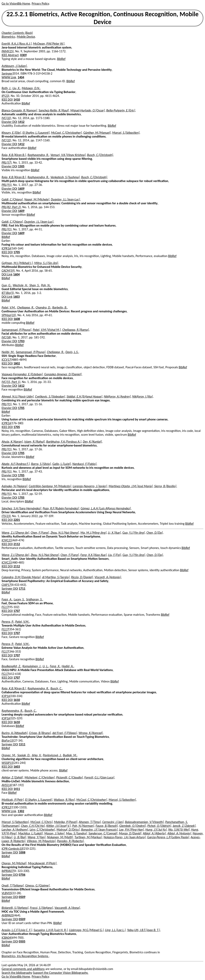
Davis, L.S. (72, 352)
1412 (21, 122)
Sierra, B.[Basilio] (165, 486)
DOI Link (7, 274)
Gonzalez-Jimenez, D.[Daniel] (63, 374)
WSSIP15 (7, 763)
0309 (23, 55)
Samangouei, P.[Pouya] (16, 330)
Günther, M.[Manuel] (97, 133)
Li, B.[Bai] (20, 837)
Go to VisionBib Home (16, 4)
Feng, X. (55, 666)
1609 (21, 189)
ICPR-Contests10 (12, 849)
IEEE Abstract (10, 55)
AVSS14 (6, 785)
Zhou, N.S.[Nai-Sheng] (65, 533)
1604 (16, 274)
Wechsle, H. (20, 285)
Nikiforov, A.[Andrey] (117, 396)
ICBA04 (6, 938)
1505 (21, 166)
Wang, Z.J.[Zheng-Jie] (15, 533)
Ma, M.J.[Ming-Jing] (93, 533)
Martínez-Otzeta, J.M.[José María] (131, 486)
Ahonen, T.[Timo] (90, 822)
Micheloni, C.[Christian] (40, 777)
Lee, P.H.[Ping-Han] (132, 830)
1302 (21, 811)
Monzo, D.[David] (130, 833)
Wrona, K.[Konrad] (91, 733)
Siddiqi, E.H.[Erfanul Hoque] (84, 396)
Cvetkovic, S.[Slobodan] (50, 396)
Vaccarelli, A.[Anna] (67, 908)
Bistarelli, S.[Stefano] (15, 908)
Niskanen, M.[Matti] (60, 837)
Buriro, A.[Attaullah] (15, 733)
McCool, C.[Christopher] (66, 133)
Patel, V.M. (9, 307)
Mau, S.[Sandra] (76, 833)
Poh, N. (46, 285)
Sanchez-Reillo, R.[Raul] (54, 110)
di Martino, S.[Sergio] (56, 577)
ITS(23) (6, 516)
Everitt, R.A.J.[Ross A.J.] (17, 44)
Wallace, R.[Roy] (64, 800)
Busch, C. (56, 688)
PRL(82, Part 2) (11, 207)
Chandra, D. (43, 307)
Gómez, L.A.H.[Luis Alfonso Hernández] (106, 508)
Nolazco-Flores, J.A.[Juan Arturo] (125, 837)
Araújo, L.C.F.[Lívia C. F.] (17, 930)
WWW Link (9, 77)
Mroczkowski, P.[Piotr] (42, 863)
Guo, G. (6, 285)
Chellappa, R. (26, 307)
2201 (17, 520)
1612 (21, 386)
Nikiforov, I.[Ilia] (142, 396)
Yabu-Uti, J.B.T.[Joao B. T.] (144, 930)
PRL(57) (7, 162)
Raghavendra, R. (38, 155)
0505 (22, 941)
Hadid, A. (68, 666)
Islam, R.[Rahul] (34, 442)
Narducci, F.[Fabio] (84, 464)
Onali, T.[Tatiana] (13, 885)
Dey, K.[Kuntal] (92, 442)
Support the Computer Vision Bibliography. (61, 973)
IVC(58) (6, 337)
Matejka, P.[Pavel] (66, 822)
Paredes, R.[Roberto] (70, 841)
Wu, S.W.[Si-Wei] (179, 830)
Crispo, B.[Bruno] (40, 733)
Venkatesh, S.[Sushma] (65, 177)
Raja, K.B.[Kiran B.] (14, 155)
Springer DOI (10, 589)
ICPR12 (6, 807)
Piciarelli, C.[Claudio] (70, 777)
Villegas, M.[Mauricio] (41, 841)
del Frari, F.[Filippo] (65, 733)
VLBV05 (7, 893)
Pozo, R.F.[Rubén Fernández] (61, 508)
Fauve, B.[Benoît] (107, 826)
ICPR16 (6, 248)
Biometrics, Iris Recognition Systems (25, 956)
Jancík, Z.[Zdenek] (184, 826)
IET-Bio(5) (8, 293)
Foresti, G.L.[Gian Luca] (99, 777)
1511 (22, 744)
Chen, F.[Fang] (40, 533)
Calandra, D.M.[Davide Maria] (21, 577)
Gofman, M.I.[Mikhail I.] (17, 263)
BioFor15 (7, 741)
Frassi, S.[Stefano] (42, 908)
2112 (17, 544)
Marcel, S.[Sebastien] (122, 800)
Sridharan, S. (34, 599)
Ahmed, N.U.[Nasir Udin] (18, 396)
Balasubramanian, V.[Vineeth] (144, 822)
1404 (21, 77)
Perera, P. (8, 622)
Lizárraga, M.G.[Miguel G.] (86, 930)
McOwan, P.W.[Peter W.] (49, 44)
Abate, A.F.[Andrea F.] (16, 464)
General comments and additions (23, 969)
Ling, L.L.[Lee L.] (115, 930)
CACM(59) (8, 271)
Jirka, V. (36, 755)
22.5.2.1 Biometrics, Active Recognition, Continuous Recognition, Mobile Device (103, 18)
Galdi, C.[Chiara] (12, 199)
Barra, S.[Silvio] (41, 464)
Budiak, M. (70, 755)
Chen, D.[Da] (155, 533)
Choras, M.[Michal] (14, 863)
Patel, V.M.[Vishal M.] (47, 330)
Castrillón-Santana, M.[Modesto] (50, 486)
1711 (22, 589)
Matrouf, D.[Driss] (68, 830)
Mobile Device (26, 37)
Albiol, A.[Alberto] (154, 833)
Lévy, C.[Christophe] (42, 830)
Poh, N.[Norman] (83, 826)
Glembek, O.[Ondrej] (133, 826)
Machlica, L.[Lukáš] (31, 833)
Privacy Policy (40, 4)
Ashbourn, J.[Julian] (14, 66)
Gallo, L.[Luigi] (62, 464)
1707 (17, 611)
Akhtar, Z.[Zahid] (12, 777)
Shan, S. (34, 285)
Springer (7, 73)
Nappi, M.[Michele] (37, 199)
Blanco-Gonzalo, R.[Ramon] (19, 110)
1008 (22, 852)
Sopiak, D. (24, 755)
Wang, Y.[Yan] (37, 837)
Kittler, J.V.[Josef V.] (58, 826)
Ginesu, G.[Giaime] (37, 885)
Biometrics (8, 37)
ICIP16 (6, 696)
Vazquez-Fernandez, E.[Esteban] (22, 374)
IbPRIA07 (8, 871)
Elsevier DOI (9, 122)
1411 (17, 789)
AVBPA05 (8, 915)
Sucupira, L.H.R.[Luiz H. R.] (51, 930)
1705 (17, 252)
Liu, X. (16, 88)
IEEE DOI (7, 100)
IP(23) (5, 96)
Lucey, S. (19, 599)
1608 (17, 319)
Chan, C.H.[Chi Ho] (33, 826)
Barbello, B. (60, 307)
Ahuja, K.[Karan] (12, 442)
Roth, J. (6, 88)
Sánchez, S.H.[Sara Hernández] (21, 508)
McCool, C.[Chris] (42, 822)
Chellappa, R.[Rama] (76, 330)
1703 (21, 341)
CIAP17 (6, 585)
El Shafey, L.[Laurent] (36, 133)
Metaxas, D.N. (31, 88)
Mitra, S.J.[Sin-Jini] (46, 263)
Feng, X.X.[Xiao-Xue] (94, 555)
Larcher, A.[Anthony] (15, 830)
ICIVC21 (7, 540)
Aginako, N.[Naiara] (14, 486)
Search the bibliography (17, 973)
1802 (17, 363)
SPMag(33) (9, 315)
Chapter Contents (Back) (17, 33)
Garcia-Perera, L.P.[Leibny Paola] (168, 837)
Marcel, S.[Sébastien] (126, 133)
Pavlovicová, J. (52, 755)
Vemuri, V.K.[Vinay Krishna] (68, 155)
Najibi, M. (8, 352)
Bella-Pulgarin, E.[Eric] (121, 110)
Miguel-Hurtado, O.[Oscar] (88, 110)
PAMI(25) (8, 51)
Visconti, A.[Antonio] (108, 577)
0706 (22, 875)
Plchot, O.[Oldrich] (159, 826)
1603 (16, 297)
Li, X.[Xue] (115, 533)
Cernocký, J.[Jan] (113, 822)
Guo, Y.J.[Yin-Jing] (134, 533)
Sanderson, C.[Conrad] (103, 833)
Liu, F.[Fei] (115, 555)
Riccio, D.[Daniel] (82, 577)
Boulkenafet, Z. (11, 666)
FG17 (5, 607)
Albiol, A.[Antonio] (179, 833)
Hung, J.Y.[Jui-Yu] (156, 830)
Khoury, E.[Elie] (11, 133)
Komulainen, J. (32, 666)
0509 (22, 897)
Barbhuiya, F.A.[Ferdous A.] (64, 442)
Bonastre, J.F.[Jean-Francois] (99, 830)
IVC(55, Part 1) (11, 382)
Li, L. (46, 666)
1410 (17, 100)
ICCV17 (6, 360)
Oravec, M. (9, 755)
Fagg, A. (7, 599)
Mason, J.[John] (54, 833)
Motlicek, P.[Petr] (13, 800)
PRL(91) (7, 185)
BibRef (61, 59)
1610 (17, 700)
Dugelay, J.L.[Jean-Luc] (65, 199)
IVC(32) (6, 118)
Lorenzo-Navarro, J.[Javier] (90, 486)
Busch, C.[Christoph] (100, 155)
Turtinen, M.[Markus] (88, 837)
